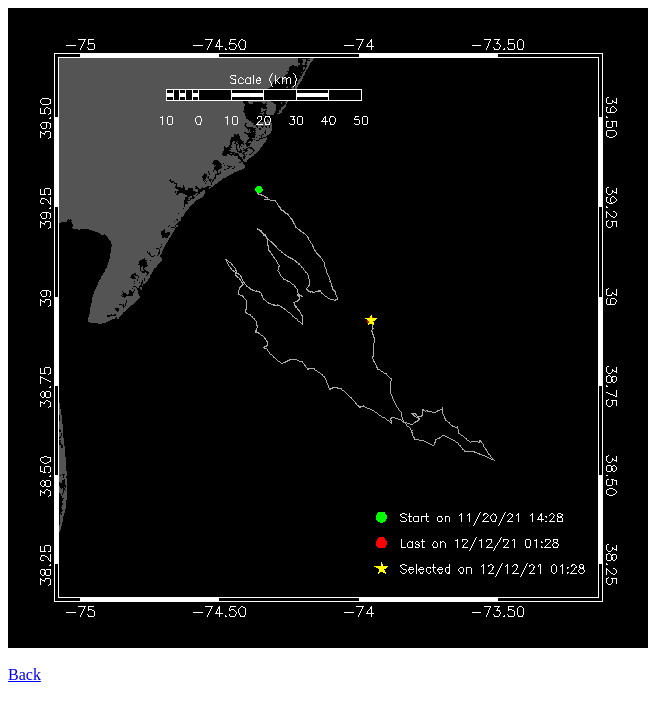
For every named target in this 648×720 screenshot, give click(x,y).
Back (24, 674)
